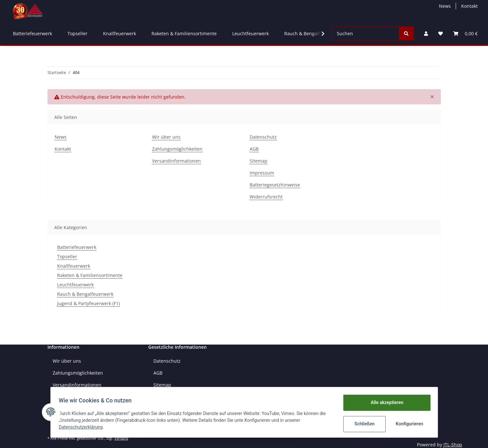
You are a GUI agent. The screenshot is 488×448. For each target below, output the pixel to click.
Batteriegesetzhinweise (275, 185)
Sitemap (259, 161)
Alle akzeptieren (385, 402)
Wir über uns (166, 137)
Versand (121, 438)
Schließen (363, 424)
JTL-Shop (453, 445)
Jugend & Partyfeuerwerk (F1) (88, 303)
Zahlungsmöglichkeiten (177, 149)
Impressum (262, 173)
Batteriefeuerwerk (77, 247)
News (445, 6)
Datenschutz (263, 137)
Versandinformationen (177, 161)
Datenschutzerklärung (83, 427)
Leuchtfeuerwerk (75, 285)
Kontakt (469, 6)
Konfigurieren (408, 424)
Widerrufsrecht (266, 197)
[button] (426, 33)
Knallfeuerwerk (74, 266)
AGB (254, 149)
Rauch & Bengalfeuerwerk (85, 294)
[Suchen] (365, 33)
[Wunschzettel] (441, 33)
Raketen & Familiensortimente (90, 275)
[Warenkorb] (465, 33)
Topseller (67, 256)
